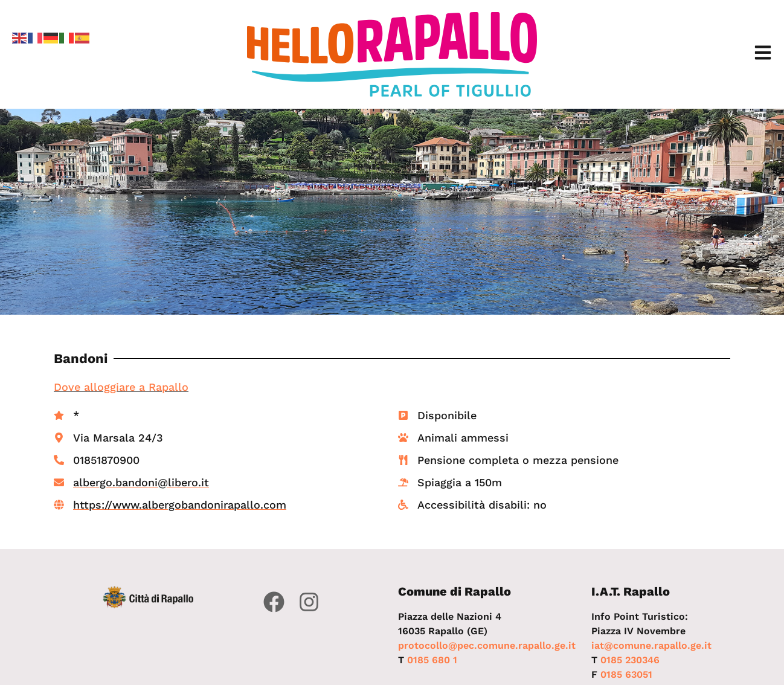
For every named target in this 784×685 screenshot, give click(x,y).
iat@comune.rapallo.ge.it (651, 645)
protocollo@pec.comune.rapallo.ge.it (487, 645)
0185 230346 (630, 660)
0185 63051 (626, 674)
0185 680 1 (432, 660)
